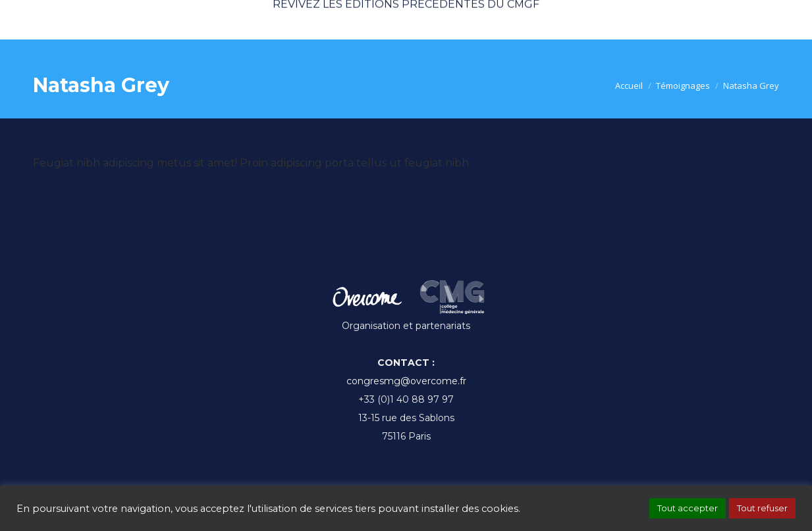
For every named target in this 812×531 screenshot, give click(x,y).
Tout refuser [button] (762, 508)
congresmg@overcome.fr (406, 381)
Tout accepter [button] (688, 508)
